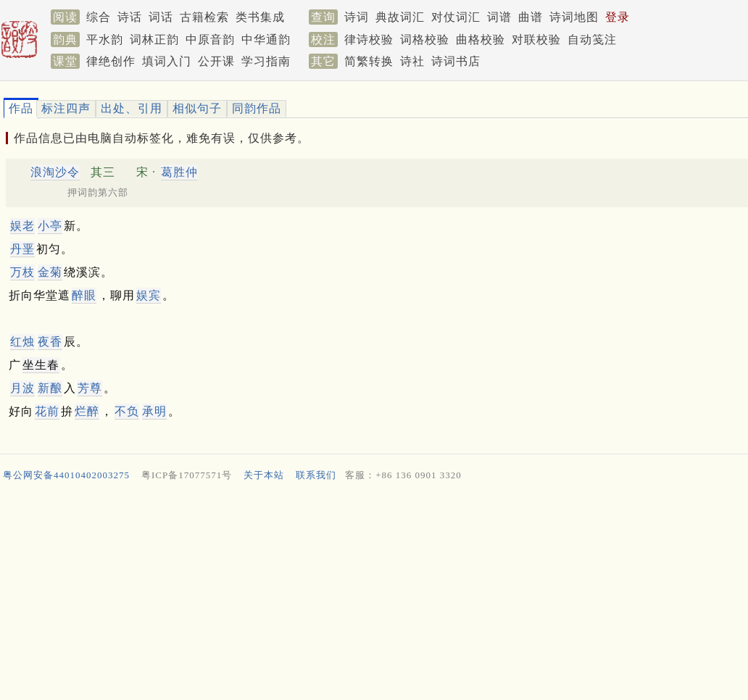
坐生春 (41, 365)
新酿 (50, 388)
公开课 (216, 61)
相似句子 (197, 108)
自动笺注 (592, 39)
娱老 (22, 226)
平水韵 (105, 39)
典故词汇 (400, 17)
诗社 (412, 61)
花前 (47, 411)
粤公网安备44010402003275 (66, 475)
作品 (21, 108)
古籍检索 (204, 17)
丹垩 (22, 249)
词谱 (499, 17)
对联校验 (536, 39)
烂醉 (87, 411)
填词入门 (167, 61)
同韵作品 (257, 108)
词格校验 (425, 39)
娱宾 (149, 295)
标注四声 (66, 108)
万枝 (22, 272)
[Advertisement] (368, 594)
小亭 (50, 226)
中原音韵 (210, 39)
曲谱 (531, 17)
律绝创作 (111, 61)
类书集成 (260, 17)
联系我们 (316, 475)
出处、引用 (132, 108)
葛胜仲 (179, 172)
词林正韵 (154, 39)
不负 (127, 411)
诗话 (130, 17)
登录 (618, 17)
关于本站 (264, 475)
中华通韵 (266, 39)
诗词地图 (574, 17)
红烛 (22, 342)
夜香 (50, 342)
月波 (22, 388)
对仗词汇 (456, 17)
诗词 (357, 17)
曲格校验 (481, 39)
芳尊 (90, 388)
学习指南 (266, 61)
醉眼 (84, 295)
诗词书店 (456, 61)
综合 (99, 17)
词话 (161, 17)
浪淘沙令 (55, 172)
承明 (154, 411)
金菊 (50, 272)
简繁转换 (369, 61)
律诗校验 (369, 39)
